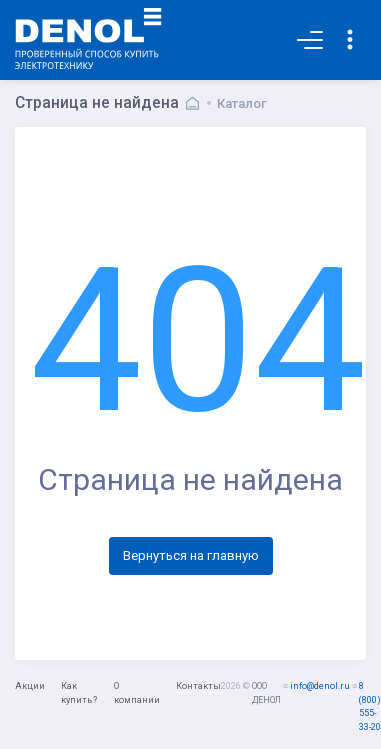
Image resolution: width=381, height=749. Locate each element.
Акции (30, 686)
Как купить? (79, 693)
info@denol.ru (320, 686)
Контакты (198, 686)
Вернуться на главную (191, 555)
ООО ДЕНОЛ (266, 693)
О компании (137, 693)
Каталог (242, 103)
